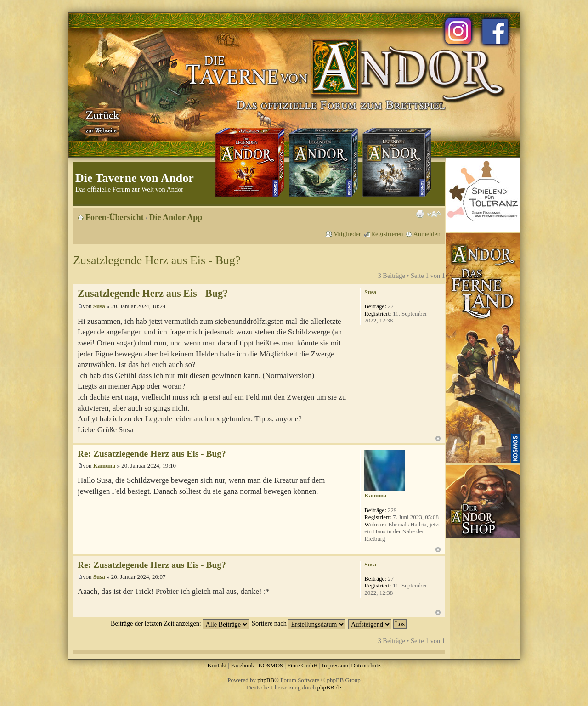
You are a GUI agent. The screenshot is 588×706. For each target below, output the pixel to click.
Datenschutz (366, 665)
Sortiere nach (299, 623)
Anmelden (427, 234)
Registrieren (387, 234)
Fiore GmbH (302, 665)
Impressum (335, 665)
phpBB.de (329, 687)
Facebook (242, 665)
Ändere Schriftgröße (434, 214)
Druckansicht (420, 214)
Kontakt (217, 665)
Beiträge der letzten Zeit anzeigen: (180, 623)
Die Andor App (176, 217)
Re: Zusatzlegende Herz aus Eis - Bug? (152, 454)
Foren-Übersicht (115, 217)
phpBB (266, 680)
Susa (99, 306)
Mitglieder (347, 234)
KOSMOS (271, 665)
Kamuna (104, 466)
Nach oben (438, 438)
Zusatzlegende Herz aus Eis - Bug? (157, 260)
